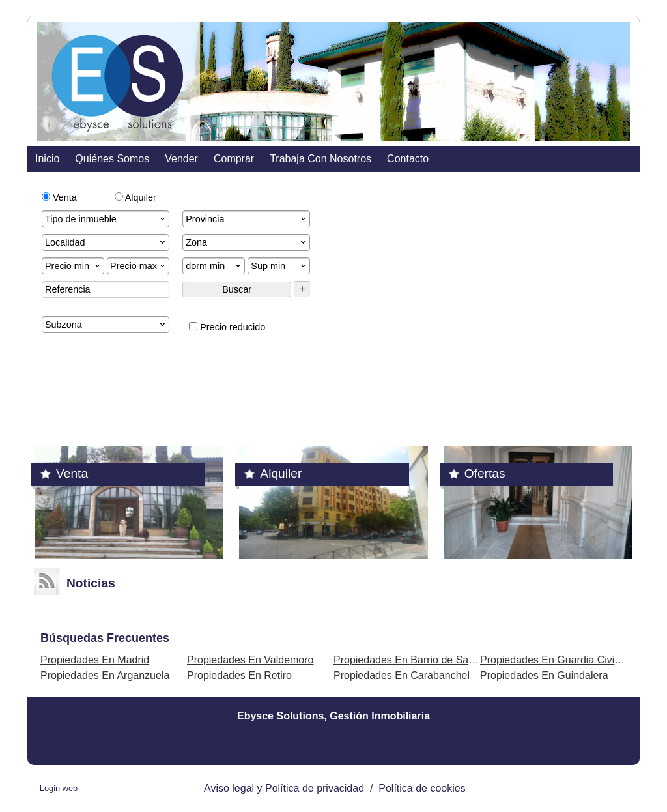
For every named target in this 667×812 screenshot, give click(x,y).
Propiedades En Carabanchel (402, 675)
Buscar (237, 289)
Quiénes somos (112, 159)
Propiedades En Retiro (239, 675)
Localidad (106, 242)
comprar (234, 159)
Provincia (247, 219)
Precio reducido (227, 327)
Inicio (47, 159)
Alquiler (135, 197)
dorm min (214, 266)
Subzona (106, 325)
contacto (408, 159)
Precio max (139, 266)
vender (181, 159)
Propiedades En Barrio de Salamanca (421, 660)
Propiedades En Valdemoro (250, 660)
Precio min (74, 266)
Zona (247, 242)
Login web (59, 788)
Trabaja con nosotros (320, 159)
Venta (59, 197)
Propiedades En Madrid (95, 660)
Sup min (279, 266)
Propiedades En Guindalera (544, 675)
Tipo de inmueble (106, 219)
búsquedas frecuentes (105, 638)
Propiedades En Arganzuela (105, 675)
